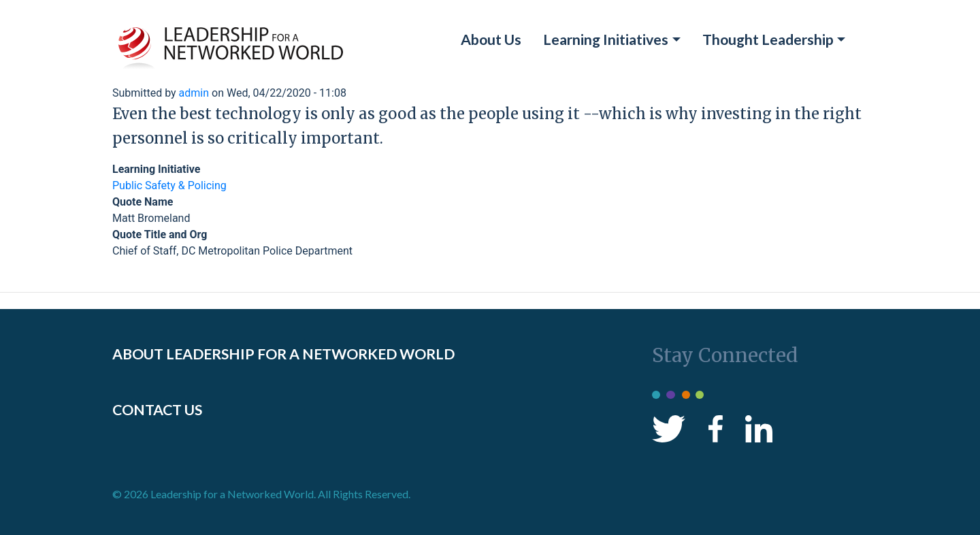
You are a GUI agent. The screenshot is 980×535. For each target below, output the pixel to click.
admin (194, 93)
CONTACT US (157, 410)
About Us (491, 39)
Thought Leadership (768, 39)
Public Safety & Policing (169, 185)
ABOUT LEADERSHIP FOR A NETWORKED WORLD (283, 354)
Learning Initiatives (606, 39)
